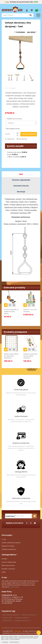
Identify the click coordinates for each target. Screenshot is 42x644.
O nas (4, 539)
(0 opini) (13, 88)
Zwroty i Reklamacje (9, 562)
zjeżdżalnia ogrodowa (22, 621)
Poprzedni (20, 32)
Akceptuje (5, 642)
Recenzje (21, 192)
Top (39, 632)
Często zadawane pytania (11, 543)
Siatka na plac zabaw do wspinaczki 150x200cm (11, 356)
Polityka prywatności (9, 549)
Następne (32, 32)
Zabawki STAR (7, 618)
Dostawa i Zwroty (21, 186)
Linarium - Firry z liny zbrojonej (30, 311)
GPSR (4, 572)
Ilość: (8, 134)
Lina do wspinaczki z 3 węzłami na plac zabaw (11, 312)
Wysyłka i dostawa (8, 569)
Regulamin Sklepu (8, 546)
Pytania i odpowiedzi (21, 180)
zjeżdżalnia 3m (7, 621)
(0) (40, 10)
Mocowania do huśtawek (11, 615)
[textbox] (18, 15)
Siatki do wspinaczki (28, 615)
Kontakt (4, 559)
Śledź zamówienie (8, 565)
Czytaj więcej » (15, 587)
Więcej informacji (14, 642)
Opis (21, 174)
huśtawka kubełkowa (22, 618)
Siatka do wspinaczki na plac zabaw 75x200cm (30, 356)
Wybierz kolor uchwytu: (14, 119)
